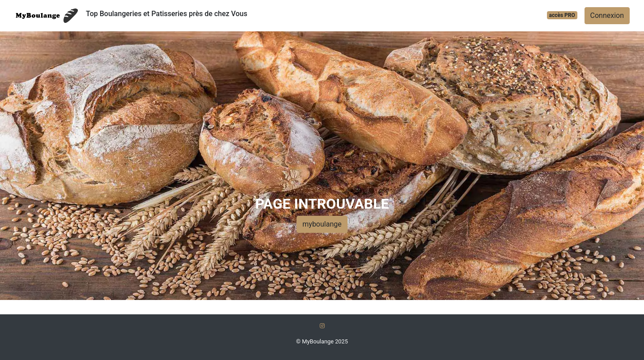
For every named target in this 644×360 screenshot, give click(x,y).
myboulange (322, 224)
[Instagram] (322, 326)
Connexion (607, 15)
